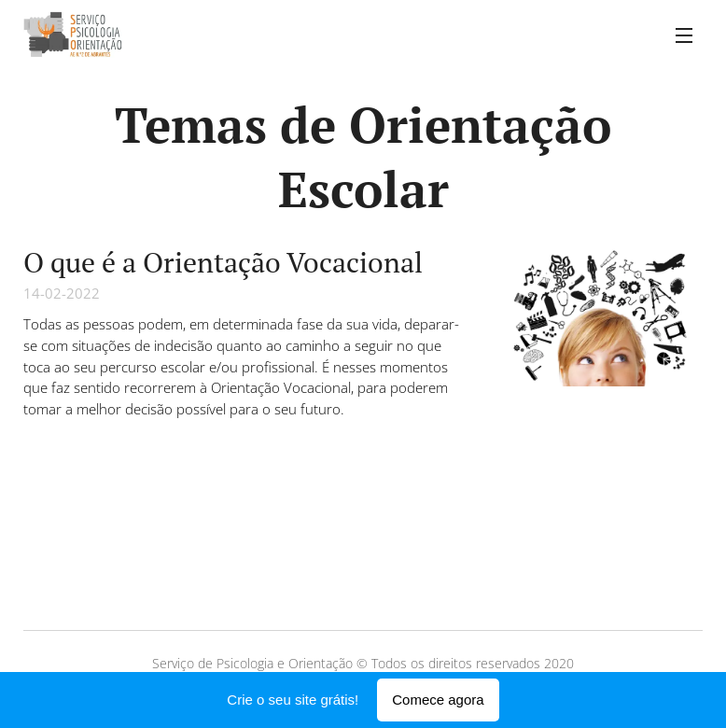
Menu (684, 35)
